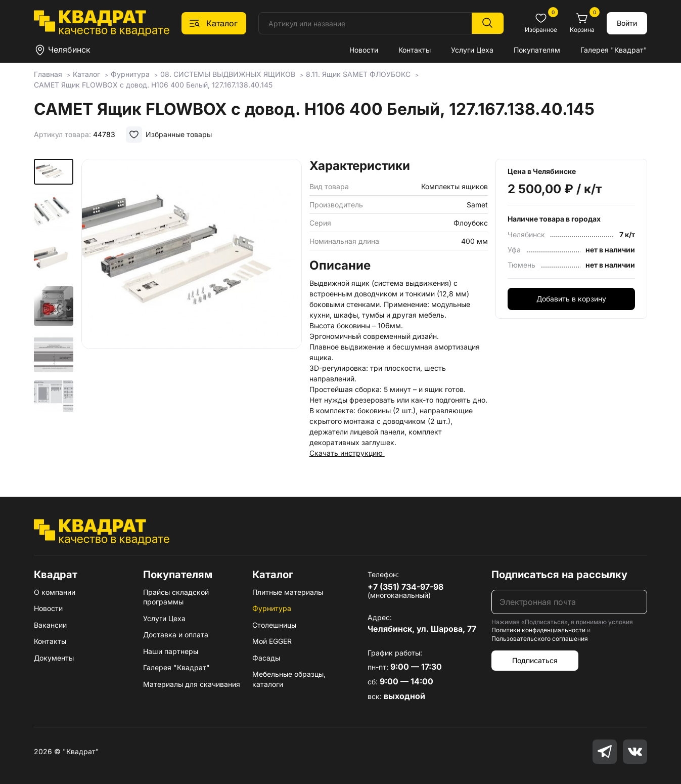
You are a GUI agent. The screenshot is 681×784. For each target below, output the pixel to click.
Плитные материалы (288, 592)
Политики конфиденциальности (538, 630)
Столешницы (274, 625)
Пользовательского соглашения (540, 639)
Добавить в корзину (571, 299)
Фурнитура (272, 608)
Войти (627, 23)
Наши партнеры (171, 651)
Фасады (266, 658)
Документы (54, 658)
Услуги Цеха (472, 50)
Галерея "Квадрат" (614, 50)
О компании (55, 592)
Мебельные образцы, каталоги (289, 679)
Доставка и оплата (176, 635)
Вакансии (50, 625)
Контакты (415, 50)
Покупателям (537, 50)
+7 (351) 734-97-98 (405, 587)
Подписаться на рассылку (559, 575)
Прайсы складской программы (176, 597)
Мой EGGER (272, 641)
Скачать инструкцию (347, 453)
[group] (192, 286)
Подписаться (535, 660)
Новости (364, 50)
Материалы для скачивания (192, 684)
